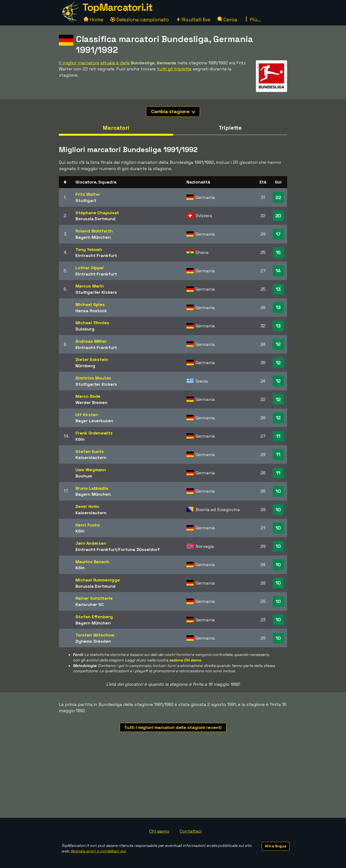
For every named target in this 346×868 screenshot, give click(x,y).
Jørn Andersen (91, 543)
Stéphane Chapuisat (97, 213)
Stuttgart (86, 200)
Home (93, 20)
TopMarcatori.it (117, 7)
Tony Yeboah (89, 249)
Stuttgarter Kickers (96, 292)
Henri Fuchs (88, 525)
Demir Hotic (87, 506)
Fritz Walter (88, 194)
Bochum (84, 476)
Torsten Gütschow (95, 635)
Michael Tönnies (92, 323)
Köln (80, 439)
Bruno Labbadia (92, 488)
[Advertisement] (173, 782)
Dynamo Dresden (93, 641)
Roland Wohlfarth (94, 231)
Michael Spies (90, 304)
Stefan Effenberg (94, 617)
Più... (252, 20)
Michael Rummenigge (98, 580)
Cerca (227, 20)
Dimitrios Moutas (93, 378)
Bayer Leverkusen (94, 421)
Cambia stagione (173, 111)
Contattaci (191, 831)
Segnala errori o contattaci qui (98, 851)
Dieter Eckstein (92, 359)
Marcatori (116, 128)
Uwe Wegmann (91, 470)
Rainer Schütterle (94, 598)
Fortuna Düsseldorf (139, 549)
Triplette (230, 128)
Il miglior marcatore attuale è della (94, 63)
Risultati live (193, 20)
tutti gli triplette (174, 69)
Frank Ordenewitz (94, 433)
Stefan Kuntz (90, 451)
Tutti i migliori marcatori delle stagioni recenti (173, 727)
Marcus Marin (90, 286)
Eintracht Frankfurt (96, 255)
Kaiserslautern (91, 457)
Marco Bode (88, 396)
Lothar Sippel (90, 268)
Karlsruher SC (90, 604)
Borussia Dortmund (95, 219)
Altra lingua (276, 846)
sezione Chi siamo (185, 660)
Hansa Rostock (91, 311)
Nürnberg (85, 366)
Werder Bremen (91, 402)
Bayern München (93, 237)
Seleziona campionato (140, 20)
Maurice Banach (92, 562)
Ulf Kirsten (87, 415)
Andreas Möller (91, 341)
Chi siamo (159, 831)
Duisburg (85, 329)
